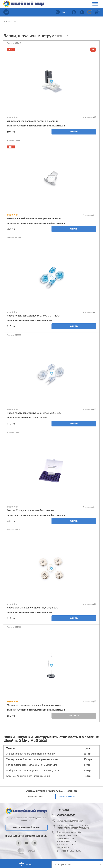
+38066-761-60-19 (66, 815)
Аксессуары (12, 21)
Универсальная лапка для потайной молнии (32, 121)
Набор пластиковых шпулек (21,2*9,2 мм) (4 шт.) (34, 413)
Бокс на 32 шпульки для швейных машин (31, 510)
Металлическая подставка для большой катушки (35, 705)
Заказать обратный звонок (26, 828)
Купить (74, 132)
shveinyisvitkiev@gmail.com (70, 821)
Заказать (74, 716)
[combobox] (77, 864)
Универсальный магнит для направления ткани (34, 218)
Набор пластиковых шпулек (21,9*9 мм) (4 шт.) (33, 316)
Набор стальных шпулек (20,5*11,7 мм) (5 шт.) (33, 608)
